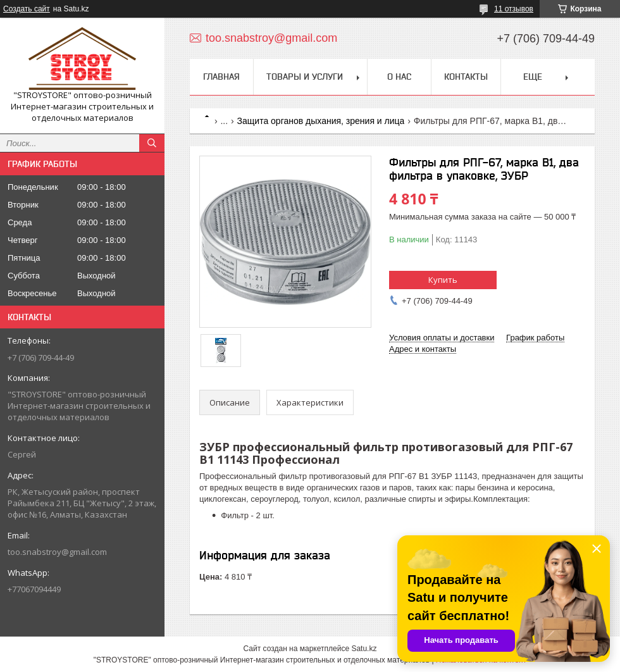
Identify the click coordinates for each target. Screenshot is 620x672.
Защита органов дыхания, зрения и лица (321, 121)
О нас (399, 77)
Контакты (466, 77)
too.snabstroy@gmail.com (57, 552)
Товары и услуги (305, 77)
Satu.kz (364, 649)
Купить (443, 280)
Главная (221, 77)
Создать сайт (27, 9)
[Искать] (152, 143)
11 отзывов (514, 9)
